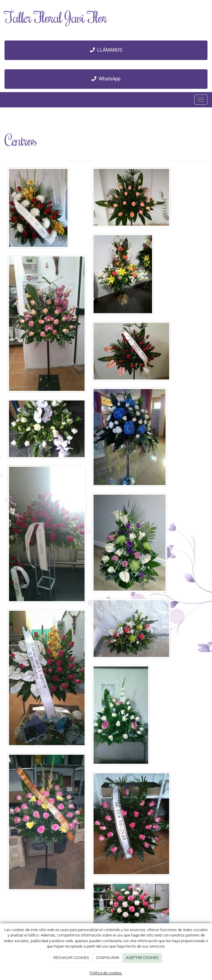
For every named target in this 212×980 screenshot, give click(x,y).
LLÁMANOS (106, 50)
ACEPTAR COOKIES (142, 958)
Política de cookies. (106, 973)
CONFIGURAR (108, 958)
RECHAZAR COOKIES (71, 958)
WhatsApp (106, 79)
